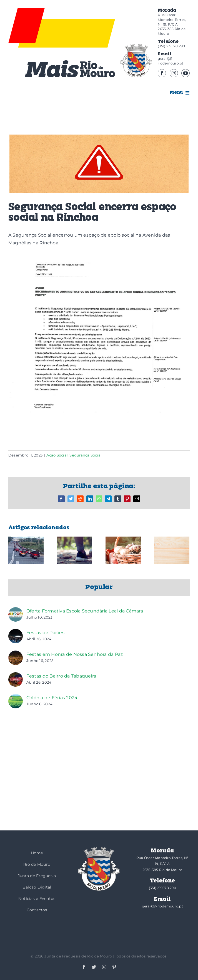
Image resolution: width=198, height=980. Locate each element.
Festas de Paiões (45, 633)
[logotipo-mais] (70, 69)
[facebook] (162, 73)
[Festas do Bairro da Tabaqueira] (16, 676)
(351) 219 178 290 (171, 46)
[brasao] (136, 61)
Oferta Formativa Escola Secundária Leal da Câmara (85, 611)
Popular (99, 587)
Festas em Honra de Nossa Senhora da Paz (75, 654)
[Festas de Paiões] (16, 633)
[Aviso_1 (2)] (99, 164)
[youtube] (186, 73)
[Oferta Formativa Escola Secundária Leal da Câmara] (16, 611)
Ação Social (57, 455)
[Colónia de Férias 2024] (16, 698)
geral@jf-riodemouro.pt (171, 61)
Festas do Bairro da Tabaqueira (61, 676)
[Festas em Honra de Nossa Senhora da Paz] (16, 654)
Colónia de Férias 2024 (52, 698)
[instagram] (174, 73)
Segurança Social (86, 455)
